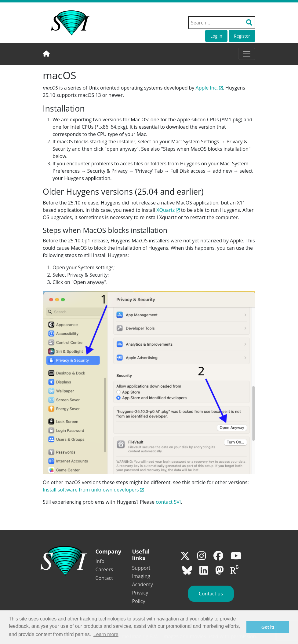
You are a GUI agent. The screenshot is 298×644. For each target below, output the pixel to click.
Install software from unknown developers (91, 490)
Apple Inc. (207, 88)
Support (141, 568)
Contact (104, 578)
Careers (104, 569)
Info (100, 561)
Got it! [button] (268, 627)
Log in (216, 36)
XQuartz (165, 210)
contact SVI (168, 502)
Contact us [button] (211, 594)
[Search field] (222, 23)
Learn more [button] (106, 634)
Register (242, 36)
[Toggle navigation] (247, 54)
